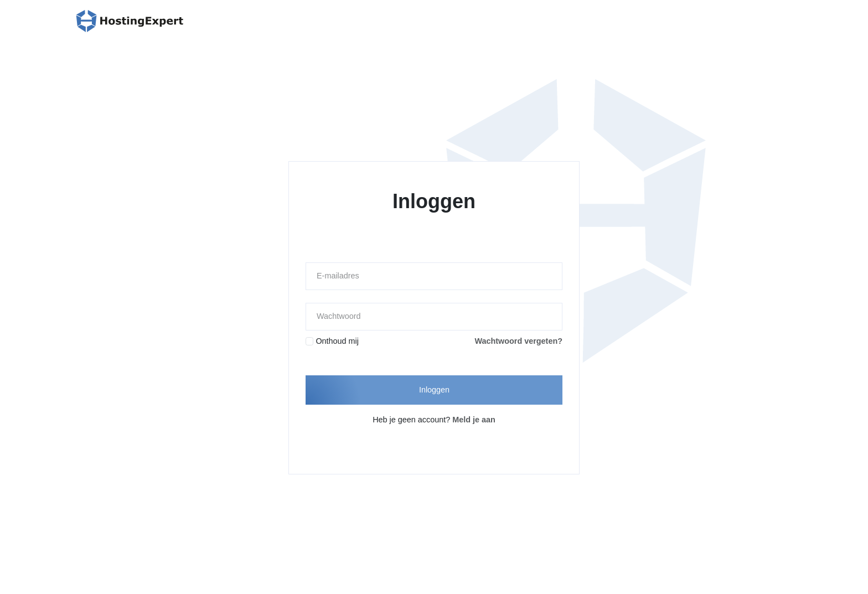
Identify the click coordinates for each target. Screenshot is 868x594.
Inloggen (434, 390)
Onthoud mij (337, 341)
